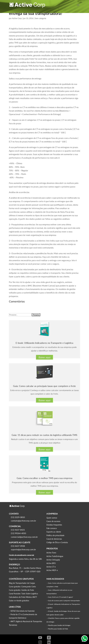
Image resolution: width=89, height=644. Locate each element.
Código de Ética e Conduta (57, 542)
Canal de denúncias (54, 539)
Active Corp (17, 18)
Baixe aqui (44, 357)
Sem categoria (40, 18)
